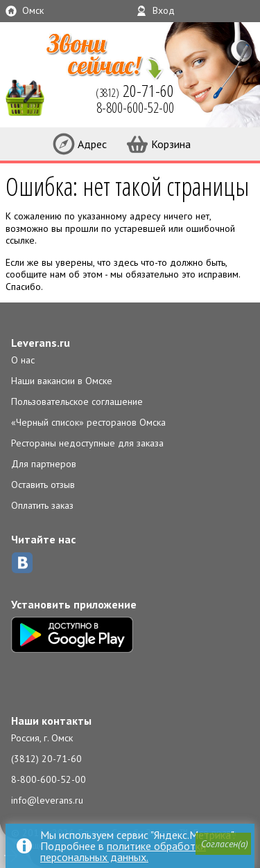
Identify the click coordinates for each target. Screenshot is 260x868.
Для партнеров (44, 464)
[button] (223, 844)
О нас (23, 360)
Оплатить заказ (42, 505)
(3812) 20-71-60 (46, 759)
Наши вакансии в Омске (62, 381)
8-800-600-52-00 (49, 779)
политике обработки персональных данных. (123, 851)
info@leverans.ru (47, 800)
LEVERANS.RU (31, 97)
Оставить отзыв (43, 485)
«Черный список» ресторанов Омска (88, 422)
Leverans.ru (41, 343)
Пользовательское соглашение (77, 401)
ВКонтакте (22, 563)
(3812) (135, 91)
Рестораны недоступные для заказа (87, 443)
